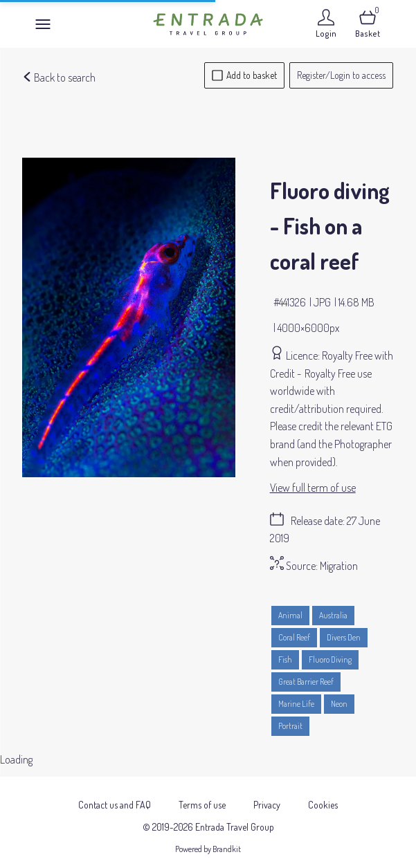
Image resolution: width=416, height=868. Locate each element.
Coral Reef (294, 637)
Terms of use (202, 796)
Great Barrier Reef (306, 682)
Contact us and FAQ (115, 796)
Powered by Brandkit (208, 841)
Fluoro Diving (330, 659)
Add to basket (244, 75)
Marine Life (296, 704)
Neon (339, 704)
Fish (285, 659)
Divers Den (344, 637)
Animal (290, 615)
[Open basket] (368, 24)
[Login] (326, 24)
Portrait (290, 726)
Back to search (59, 77)
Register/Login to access (341, 75)
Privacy (267, 796)
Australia (333, 615)
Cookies (323, 796)
